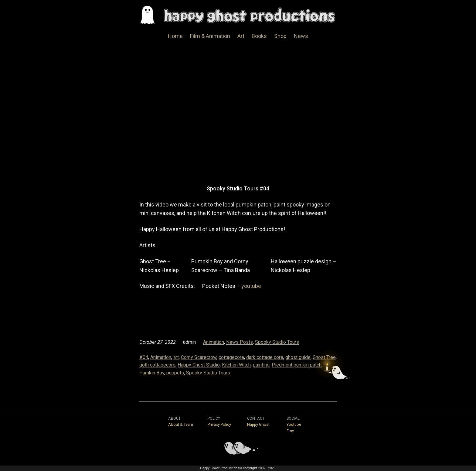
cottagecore (231, 357)
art (176, 357)
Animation (214, 342)
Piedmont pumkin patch (297, 365)
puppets (175, 373)
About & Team (181, 424)
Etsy (290, 431)
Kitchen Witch (236, 365)
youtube (251, 286)
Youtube (294, 424)
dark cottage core (265, 357)
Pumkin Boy (152, 373)
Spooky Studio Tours (277, 342)
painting (261, 365)
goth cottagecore (157, 365)
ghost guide (298, 357)
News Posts (240, 342)
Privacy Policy (219, 424)
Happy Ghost (258, 424)
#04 (144, 357)
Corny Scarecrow (199, 357)
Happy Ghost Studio (199, 365)
